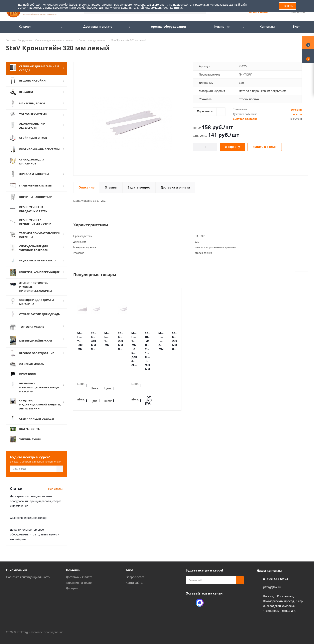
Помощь (73, 570)
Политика (175, 8)
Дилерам (72, 588)
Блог (130, 570)
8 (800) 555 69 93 (276, 579)
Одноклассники (190, 603)
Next (305, 275)
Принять (288, 6)
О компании (17, 570)
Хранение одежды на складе (29, 518)
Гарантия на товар (79, 583)
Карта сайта (134, 583)
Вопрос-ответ (135, 577)
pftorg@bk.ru (272, 587)
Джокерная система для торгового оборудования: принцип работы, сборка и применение (36, 501)
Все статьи (56, 489)
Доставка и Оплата (79, 577)
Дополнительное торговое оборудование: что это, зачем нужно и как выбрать (35, 534)
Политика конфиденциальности (28, 577)
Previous (298, 275)
